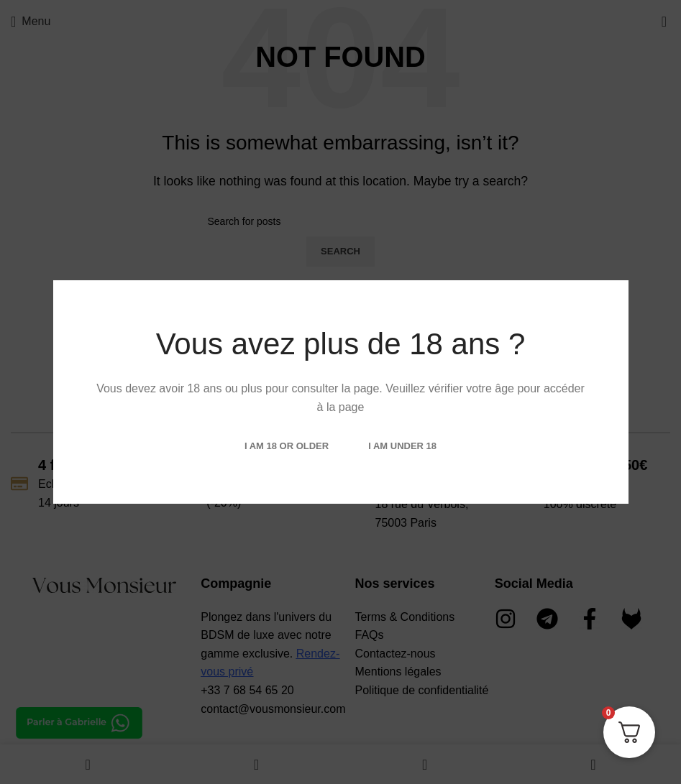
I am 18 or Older (287, 446)
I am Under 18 (402, 446)
